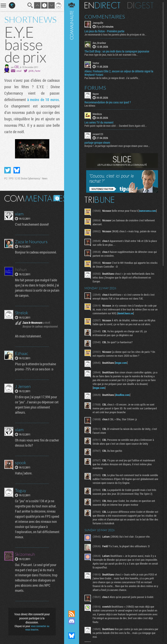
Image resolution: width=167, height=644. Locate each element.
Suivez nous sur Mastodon (72, 628)
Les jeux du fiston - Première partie (104, 31)
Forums (95, 88)
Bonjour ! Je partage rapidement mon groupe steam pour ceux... (117, 146)
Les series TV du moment (99, 122)
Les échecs (90, 106)
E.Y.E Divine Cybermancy (28, 178)
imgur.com (121, 363)
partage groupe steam (97, 143)
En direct (102, 5)
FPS (11, 178)
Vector (96, 63)
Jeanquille (98, 23)
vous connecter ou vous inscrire (37, 628)
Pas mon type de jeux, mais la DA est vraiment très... (111, 55)
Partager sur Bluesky (17, 170)
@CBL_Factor (34, 71)
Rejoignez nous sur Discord (72, 621)
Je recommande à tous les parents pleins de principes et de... (115, 34)
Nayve (96, 94)
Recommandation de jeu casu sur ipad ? (108, 102)
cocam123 (98, 134)
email (19, 71)
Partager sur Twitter (8, 170)
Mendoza (97, 114)
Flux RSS (72, 614)
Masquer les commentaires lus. (57, 198)
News (45, 178)
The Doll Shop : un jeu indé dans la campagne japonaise (117, 51)
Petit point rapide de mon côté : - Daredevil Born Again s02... (116, 126)
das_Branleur (99, 43)
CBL (17, 67)
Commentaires (105, 17)
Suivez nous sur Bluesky (72, 636)
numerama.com (148, 211)
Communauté (72, 301)
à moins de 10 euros (43, 100)
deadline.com (123, 395)
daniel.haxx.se (125, 313)
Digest (141, 5)
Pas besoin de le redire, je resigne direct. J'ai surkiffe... (112, 78)
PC (6, 178)
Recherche (30, 5)
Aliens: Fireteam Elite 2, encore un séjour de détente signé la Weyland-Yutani (119, 73)
